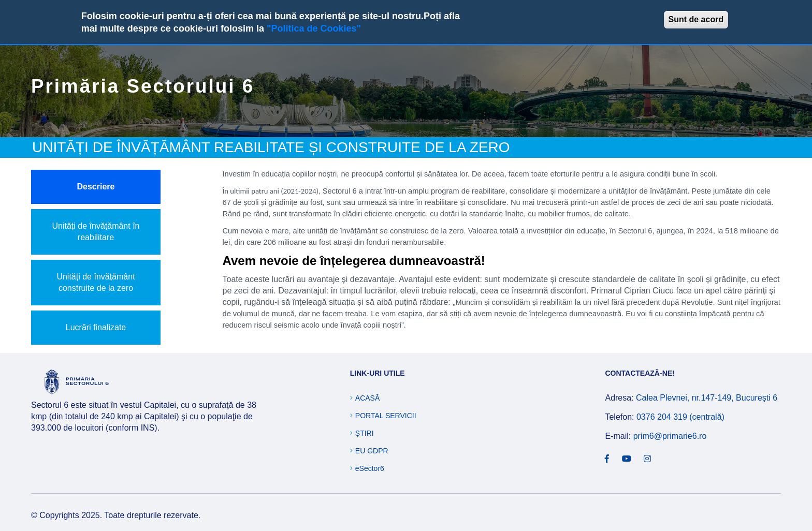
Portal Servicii (386, 416)
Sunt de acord (696, 19)
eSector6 (370, 468)
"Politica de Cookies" (314, 28)
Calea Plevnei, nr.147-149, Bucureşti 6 (707, 398)
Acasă (367, 398)
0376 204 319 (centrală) (680, 417)
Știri (365, 433)
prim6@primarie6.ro (670, 436)
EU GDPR (372, 451)
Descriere (96, 187)
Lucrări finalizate (96, 327)
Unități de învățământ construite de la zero (96, 282)
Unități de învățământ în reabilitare (96, 232)
